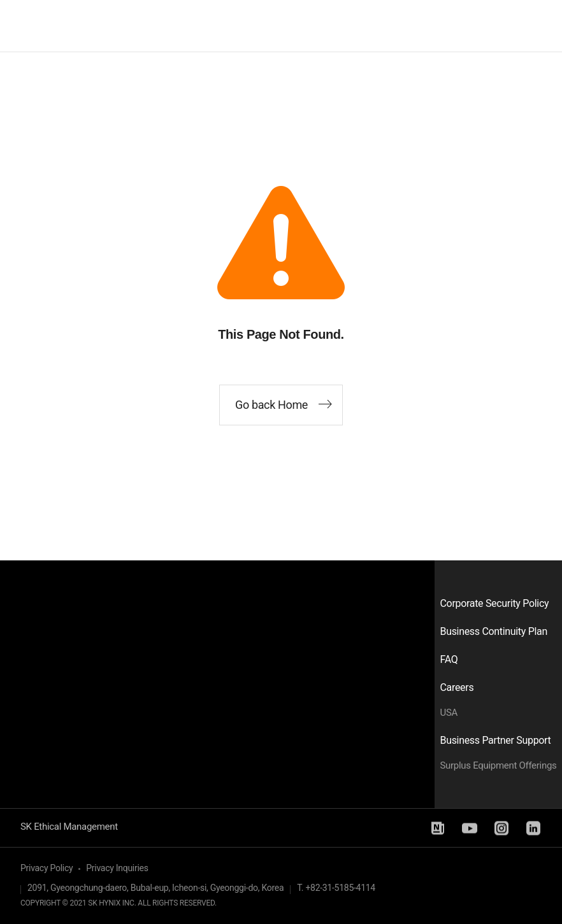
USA (449, 713)
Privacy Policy (47, 868)
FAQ (449, 659)
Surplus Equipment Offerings (499, 765)
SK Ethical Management (69, 827)
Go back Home (271, 405)
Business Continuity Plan (494, 631)
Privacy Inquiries (117, 868)
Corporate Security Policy (495, 603)
